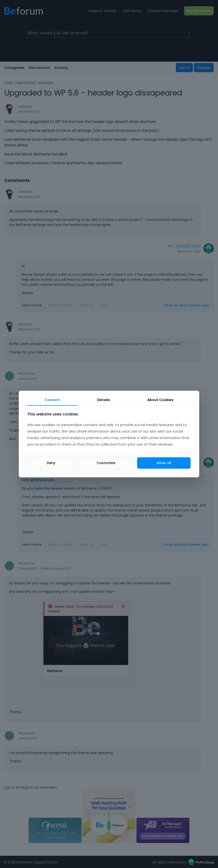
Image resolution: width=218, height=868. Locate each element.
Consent (52, 400)
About (160, 400)
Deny (51, 463)
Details (104, 400)
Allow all (164, 463)
